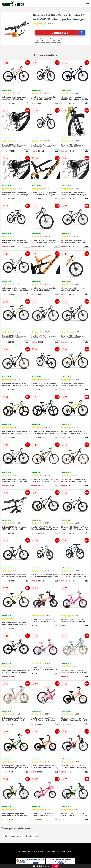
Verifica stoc (68, 33)
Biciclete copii (32, 836)
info (27, 103)
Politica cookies (67, 852)
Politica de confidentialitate (46, 852)
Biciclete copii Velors (13, 836)
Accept (55, 866)
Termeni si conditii (25, 852)
